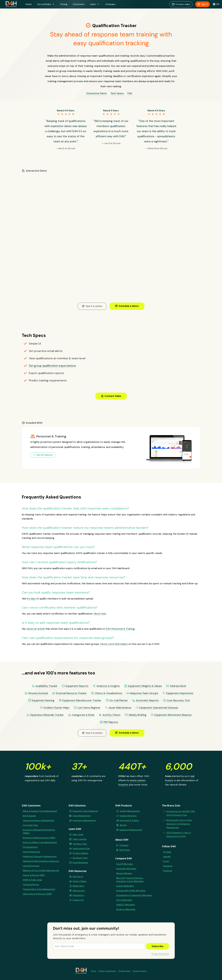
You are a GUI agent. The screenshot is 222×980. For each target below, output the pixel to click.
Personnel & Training (129, 820)
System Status (79, 881)
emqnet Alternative (125, 886)
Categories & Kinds (83, 715)
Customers (79, 4)
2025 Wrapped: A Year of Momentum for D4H (179, 835)
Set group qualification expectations (52, 366)
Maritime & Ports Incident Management (41, 871)
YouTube (167, 852)
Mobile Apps (78, 886)
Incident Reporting (128, 816)
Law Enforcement (31, 866)
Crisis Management (82, 816)
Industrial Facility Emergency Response (41, 861)
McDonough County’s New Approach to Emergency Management (179, 824)
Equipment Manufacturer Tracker (82, 700)
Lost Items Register (89, 708)
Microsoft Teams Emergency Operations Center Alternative (130, 880)
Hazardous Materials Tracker (47, 715)
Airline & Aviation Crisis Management (40, 811)
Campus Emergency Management (39, 820)
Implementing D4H (81, 849)
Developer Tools (80, 858)
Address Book (178, 686)
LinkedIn (167, 857)
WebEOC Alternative (126, 905)
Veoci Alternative (124, 900)
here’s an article (36, 629)
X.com (166, 861)
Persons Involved (38, 693)
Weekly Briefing (137, 715)
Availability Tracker (46, 686)
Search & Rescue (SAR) (34, 875)
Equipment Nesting (43, 700)
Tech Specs (117, 93)
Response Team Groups (144, 693)
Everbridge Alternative (126, 869)
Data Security (79, 891)
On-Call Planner (119, 700)
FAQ (130, 93)
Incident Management (130, 811)
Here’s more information (114, 644)
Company (110, 4)
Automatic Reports (147, 700)
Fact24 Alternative (125, 864)
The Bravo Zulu (80, 844)
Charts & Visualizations (108, 693)
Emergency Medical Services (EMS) (39, 838)
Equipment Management (131, 830)
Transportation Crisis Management (39, 889)
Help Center (78, 835)
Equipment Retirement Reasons (173, 715)
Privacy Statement (160, 954)
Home (29, 4)
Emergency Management (84, 820)
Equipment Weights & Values (145, 686)
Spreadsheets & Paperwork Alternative (134, 895)
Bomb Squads (29, 816)
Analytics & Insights (108, 686)
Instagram (168, 866)
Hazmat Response (31, 852)
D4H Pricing (125, 850)
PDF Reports (111, 722)
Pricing (64, 4)
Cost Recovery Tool (178, 700)
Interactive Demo (97, 93)
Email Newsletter (80, 863)
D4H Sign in (78, 877)
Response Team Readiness (85, 811)
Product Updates (80, 853)
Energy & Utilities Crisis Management (40, 842)
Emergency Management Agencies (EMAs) (39, 831)
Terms (94, 971)
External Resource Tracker (71, 693)
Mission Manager (124, 873)
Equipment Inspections (180, 693)
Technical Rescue (31, 885)
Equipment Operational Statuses (159, 708)
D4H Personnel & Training (120, 629)
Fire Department (30, 847)
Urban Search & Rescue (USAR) (37, 894)
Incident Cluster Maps (56, 708)
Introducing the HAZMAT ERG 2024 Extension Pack (181, 813)
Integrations (78, 895)
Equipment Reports (77, 686)
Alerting (123, 825)
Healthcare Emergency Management (40, 857)
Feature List (78, 900)
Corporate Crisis (30, 825)
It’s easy (31, 599)
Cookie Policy (124, 971)
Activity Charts (111, 715)
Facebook (168, 871)
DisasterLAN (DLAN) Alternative (131, 891)
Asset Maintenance (120, 708)
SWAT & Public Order (32, 880)
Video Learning (80, 839)
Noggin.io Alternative (126, 909)
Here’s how (100, 614)
